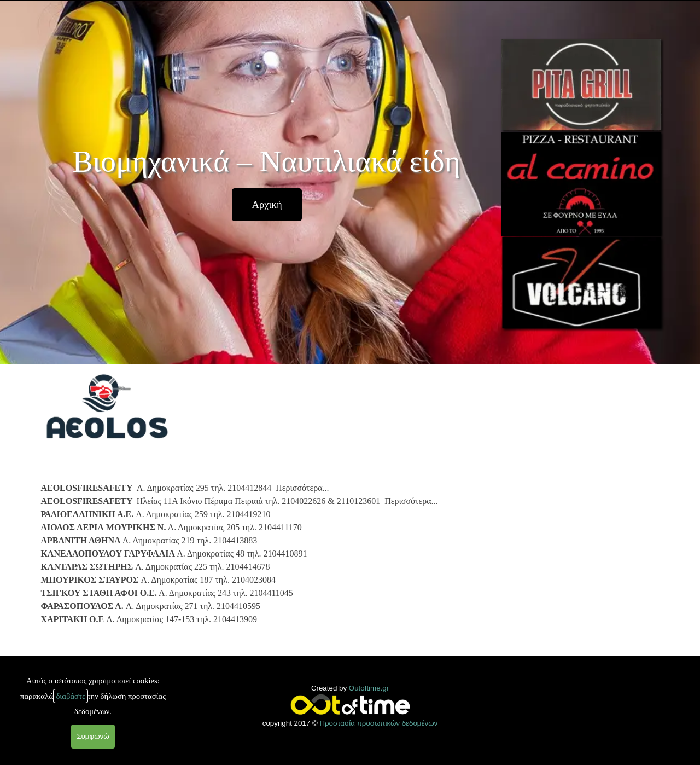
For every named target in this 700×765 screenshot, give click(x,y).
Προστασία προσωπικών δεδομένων (378, 723)
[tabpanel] (268, 552)
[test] (267, 205)
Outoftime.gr (369, 688)
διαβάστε (71, 696)
